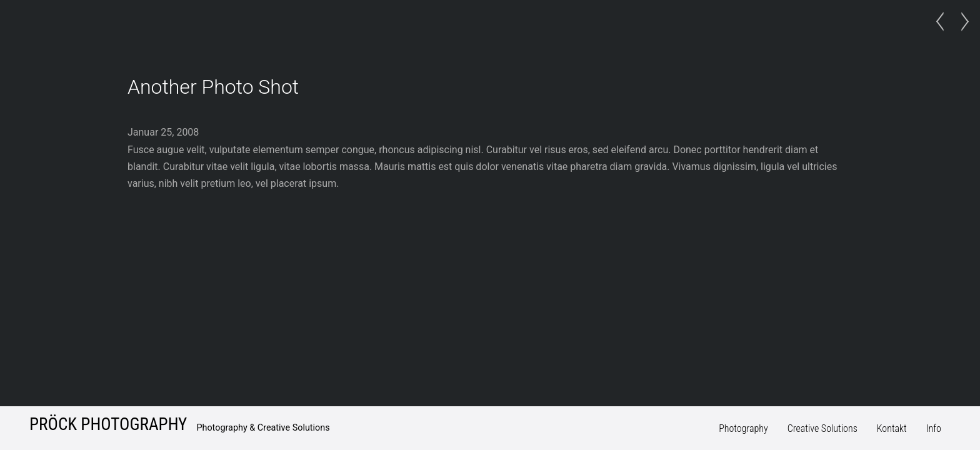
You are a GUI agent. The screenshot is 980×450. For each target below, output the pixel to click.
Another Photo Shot (213, 87)
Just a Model (961, 22)
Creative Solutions (822, 428)
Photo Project (943, 22)
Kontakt (892, 428)
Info (934, 428)
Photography (743, 428)
